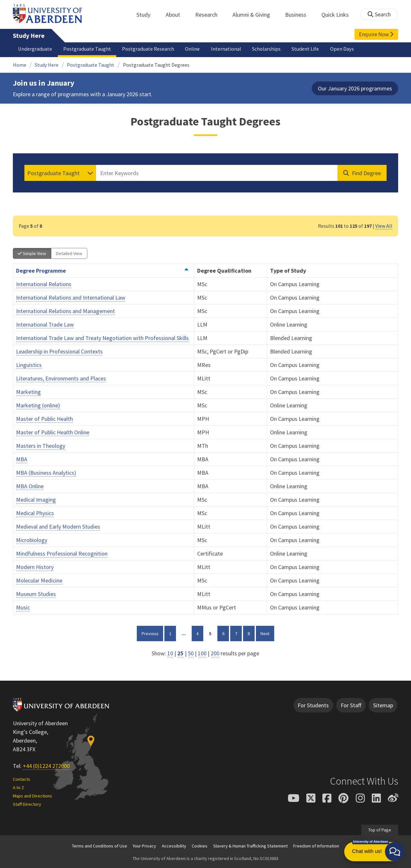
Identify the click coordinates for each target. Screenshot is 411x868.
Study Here (29, 36)
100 (202, 653)
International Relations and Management (66, 311)
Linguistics (29, 365)
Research (210, 15)
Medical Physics (35, 513)
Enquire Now (376, 34)
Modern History (35, 567)
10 (170, 653)
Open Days (342, 49)
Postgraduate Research (148, 49)
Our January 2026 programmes (355, 88)
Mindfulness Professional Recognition (62, 553)
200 (215, 653)
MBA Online (30, 486)
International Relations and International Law (71, 298)
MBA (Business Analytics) (46, 473)
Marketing (28, 392)
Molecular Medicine (39, 580)
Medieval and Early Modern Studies (58, 527)
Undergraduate (35, 49)
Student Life (305, 49)
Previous (152, 633)
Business (299, 15)
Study (147, 15)
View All (384, 226)
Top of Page (380, 830)
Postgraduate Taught (87, 49)
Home (20, 65)
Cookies (200, 846)
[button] (395, 852)
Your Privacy (144, 846)
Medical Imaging (36, 500)
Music (23, 607)
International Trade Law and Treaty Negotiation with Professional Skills (102, 338)
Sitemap (383, 705)
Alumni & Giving (255, 15)
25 (180, 653)
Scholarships (266, 49)
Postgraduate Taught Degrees (156, 65)
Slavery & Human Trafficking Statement (250, 846)
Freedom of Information (316, 846)
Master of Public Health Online (53, 432)
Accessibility (174, 846)
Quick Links (339, 15)
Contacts (22, 779)
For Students (313, 705)
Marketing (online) (38, 405)
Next (267, 633)
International (226, 49)
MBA (22, 459)
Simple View (32, 253)
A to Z (18, 787)
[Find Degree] (362, 173)
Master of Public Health (44, 419)
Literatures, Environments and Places (61, 378)
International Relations (44, 284)
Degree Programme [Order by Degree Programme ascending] (102, 271)
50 (191, 653)
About (176, 15)
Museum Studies (36, 594)
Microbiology (32, 540)
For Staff (351, 705)
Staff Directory (27, 804)
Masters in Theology (41, 446)
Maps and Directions (32, 796)
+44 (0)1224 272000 (46, 766)
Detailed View (69, 253)
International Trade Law (45, 324)
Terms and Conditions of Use (100, 846)
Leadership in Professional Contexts (59, 351)
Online (192, 49)
